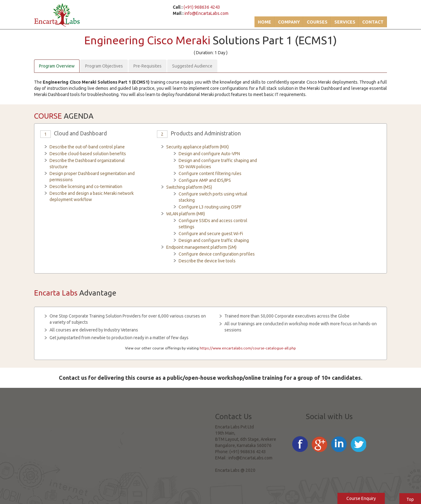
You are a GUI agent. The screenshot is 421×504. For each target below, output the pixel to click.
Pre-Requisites (148, 66)
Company (289, 22)
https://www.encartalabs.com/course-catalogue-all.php (248, 348)
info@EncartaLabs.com (206, 13)
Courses (317, 22)
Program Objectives (104, 66)
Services (345, 22)
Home (265, 22)
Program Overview (57, 66)
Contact (373, 22)
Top (410, 499)
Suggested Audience (192, 66)
